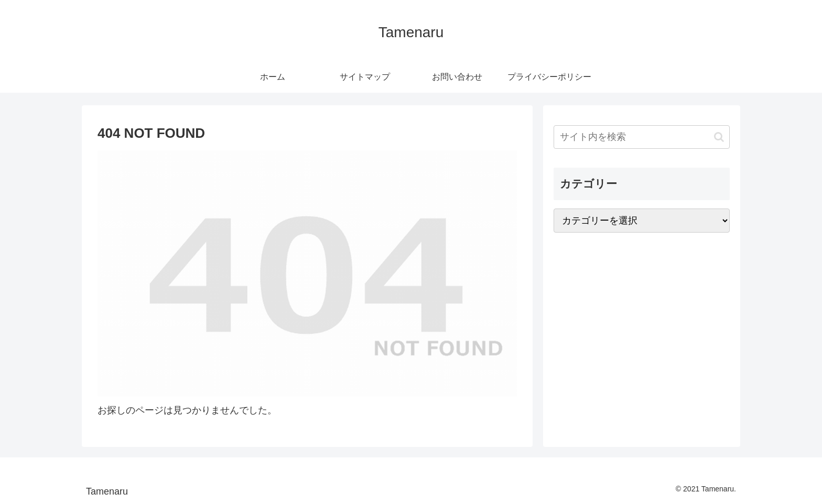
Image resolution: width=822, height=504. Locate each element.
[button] (719, 137)
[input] (642, 137)
